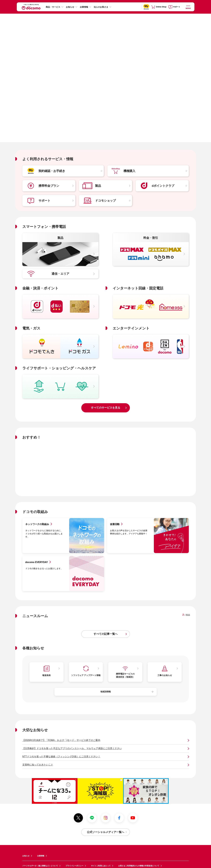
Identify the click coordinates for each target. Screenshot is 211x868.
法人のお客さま (101, 7)
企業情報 (84, 7)
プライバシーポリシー (74, 866)
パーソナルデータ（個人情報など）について (40, 866)
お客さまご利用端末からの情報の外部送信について (139, 866)
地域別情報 (106, 692)
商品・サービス (53, 7)
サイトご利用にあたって (101, 866)
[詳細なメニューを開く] (188, 7)
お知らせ (70, 7)
